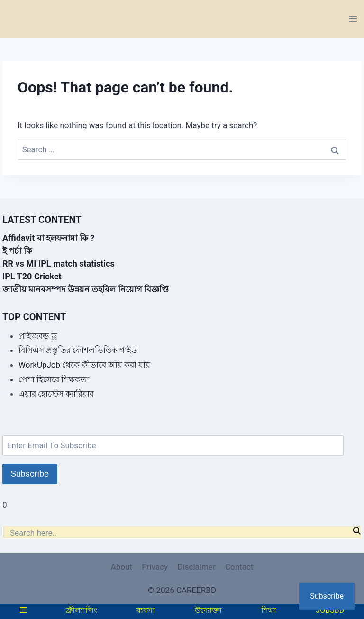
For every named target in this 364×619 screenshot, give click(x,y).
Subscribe (30, 474)
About (122, 567)
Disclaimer (196, 567)
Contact (239, 567)
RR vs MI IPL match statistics (59, 263)
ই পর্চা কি (17, 251)
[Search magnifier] (356, 531)
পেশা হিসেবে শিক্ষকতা (54, 379)
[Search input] (180, 533)
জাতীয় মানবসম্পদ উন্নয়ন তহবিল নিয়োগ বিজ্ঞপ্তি (86, 289)
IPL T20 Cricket (32, 276)
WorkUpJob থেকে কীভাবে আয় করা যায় (84, 365)
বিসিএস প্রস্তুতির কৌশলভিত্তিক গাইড (78, 350)
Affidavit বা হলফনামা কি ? (48, 238)
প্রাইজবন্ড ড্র (38, 336)
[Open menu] (353, 19)
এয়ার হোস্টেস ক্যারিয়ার (56, 394)
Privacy (155, 567)
